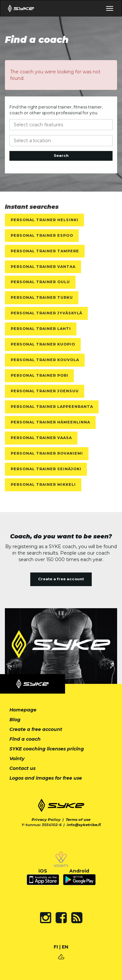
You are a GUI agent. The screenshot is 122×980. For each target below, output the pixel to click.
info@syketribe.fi (84, 825)
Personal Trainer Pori (40, 375)
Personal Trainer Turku (42, 297)
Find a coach (25, 739)
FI (56, 947)
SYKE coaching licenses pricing (47, 749)
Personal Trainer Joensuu (45, 391)
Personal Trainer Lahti (41, 329)
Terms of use (78, 820)
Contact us (22, 768)
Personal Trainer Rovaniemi (47, 453)
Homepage (23, 710)
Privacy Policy (46, 820)
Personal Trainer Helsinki (45, 220)
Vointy (17, 759)
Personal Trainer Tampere (45, 251)
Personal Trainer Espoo (42, 235)
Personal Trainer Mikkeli (43, 484)
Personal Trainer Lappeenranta (52, 407)
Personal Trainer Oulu (40, 282)
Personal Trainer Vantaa (43, 267)
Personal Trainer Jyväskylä (47, 313)
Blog (15, 720)
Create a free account (61, 579)
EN (65, 947)
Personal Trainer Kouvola (45, 360)
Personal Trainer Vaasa (41, 438)
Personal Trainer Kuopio (43, 344)
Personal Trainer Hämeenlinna (50, 422)
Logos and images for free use (46, 778)
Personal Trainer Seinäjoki (46, 469)
